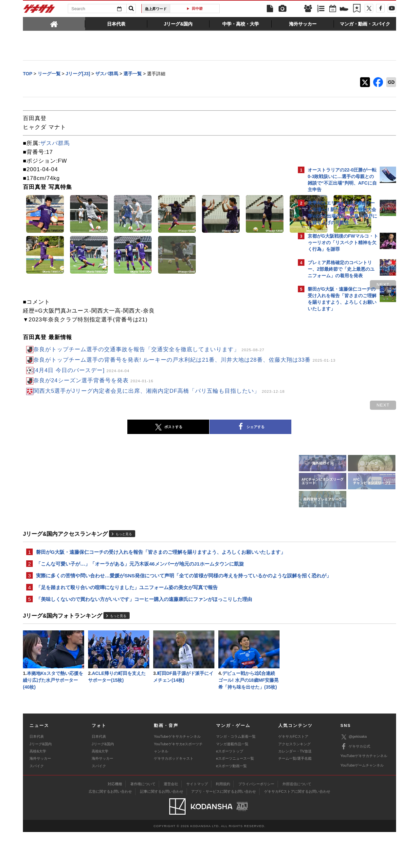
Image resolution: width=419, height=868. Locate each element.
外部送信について (297, 820)
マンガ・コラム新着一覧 (236, 772)
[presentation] (54, 24)
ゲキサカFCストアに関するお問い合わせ (297, 827)
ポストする (111, 443)
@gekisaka (354, 773)
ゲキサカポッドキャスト (174, 794)
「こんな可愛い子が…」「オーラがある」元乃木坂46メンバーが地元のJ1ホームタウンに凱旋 (140, 588)
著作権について (143, 820)
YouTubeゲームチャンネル (362, 801)
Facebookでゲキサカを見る (335, 428)
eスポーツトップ (230, 787)
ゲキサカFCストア (293, 772)
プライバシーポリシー (256, 820)
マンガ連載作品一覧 (232, 780)
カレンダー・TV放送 (295, 787)
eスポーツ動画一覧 (231, 802)
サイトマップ (197, 820)
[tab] (54, 24)
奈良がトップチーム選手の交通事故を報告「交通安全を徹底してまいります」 (149, 350)
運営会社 (171, 820)
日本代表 (37, 772)
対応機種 (115, 820)
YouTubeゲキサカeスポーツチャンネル (178, 783)
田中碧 (197, 9)
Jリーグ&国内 (41, 780)
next (268, 285)
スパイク (37, 802)
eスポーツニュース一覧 (235, 794)
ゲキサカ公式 (355, 782)
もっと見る (124, 550)
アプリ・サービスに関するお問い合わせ (224, 827)
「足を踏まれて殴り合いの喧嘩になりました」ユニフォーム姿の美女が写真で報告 (127, 620)
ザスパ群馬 (55, 144)
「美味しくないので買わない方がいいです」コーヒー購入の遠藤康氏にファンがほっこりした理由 (144, 633)
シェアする (193, 443)
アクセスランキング (294, 780)
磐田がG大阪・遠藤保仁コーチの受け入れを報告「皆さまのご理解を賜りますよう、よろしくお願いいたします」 (156, 571)
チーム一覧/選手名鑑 (295, 794)
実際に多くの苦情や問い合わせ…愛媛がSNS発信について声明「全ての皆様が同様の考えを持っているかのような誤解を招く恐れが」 (157, 604)
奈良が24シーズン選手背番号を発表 (93, 390)
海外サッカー (40, 794)
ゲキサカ (39, 10)
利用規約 (223, 820)
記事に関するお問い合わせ (162, 827)
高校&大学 (38, 787)
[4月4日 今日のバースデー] (81, 380)
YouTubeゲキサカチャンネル (177, 772)
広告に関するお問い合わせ (110, 827)
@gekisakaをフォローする (334, 414)
